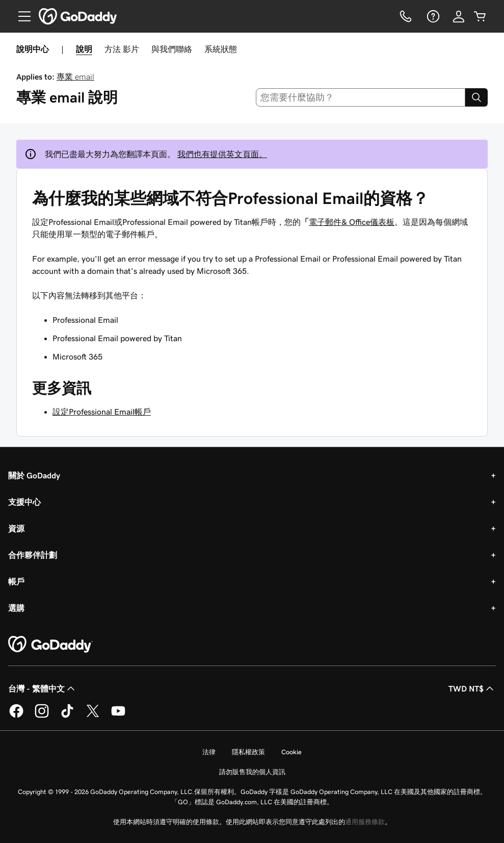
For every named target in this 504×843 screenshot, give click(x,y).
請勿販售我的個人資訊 (252, 772)
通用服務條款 (365, 822)
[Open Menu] (20, 16)
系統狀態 (221, 49)
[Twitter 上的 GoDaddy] (93, 716)
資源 (16, 528)
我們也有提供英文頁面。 (222, 154)
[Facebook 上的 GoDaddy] (16, 716)
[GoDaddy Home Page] (50, 645)
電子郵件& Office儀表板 (352, 222)
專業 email (75, 76)
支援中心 (24, 502)
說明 (84, 49)
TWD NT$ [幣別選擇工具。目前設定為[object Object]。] (472, 688)
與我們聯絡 (172, 49)
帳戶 (16, 581)
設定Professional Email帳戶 (102, 412)
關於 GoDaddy (34, 475)
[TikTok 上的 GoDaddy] (67, 716)
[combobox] (361, 97)
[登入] (459, 16)
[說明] (432, 16)
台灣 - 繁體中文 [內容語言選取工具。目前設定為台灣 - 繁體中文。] (43, 688)
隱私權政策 (248, 752)
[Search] (476, 97)
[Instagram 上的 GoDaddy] (42, 716)
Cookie (291, 752)
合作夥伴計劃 (33, 555)
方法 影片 (122, 49)
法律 (209, 752)
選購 (16, 608)
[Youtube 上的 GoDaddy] (118, 716)
